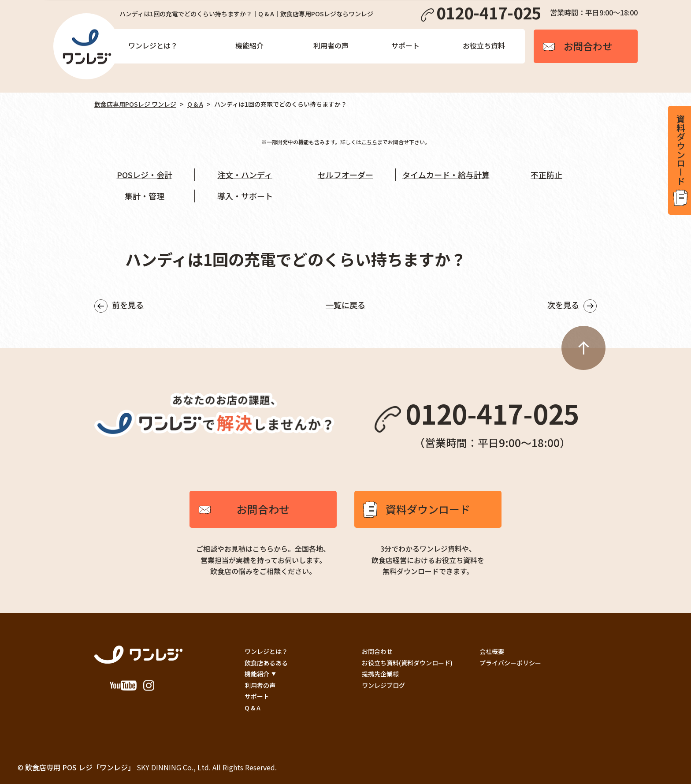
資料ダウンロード (428, 509)
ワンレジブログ (383, 685)
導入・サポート (245, 196)
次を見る (563, 305)
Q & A (195, 104)
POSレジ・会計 (145, 175)
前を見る (128, 305)
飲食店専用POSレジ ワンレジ (135, 104)
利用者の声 (331, 45)
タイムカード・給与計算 (446, 175)
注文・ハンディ (245, 175)
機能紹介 (249, 45)
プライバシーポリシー (510, 663)
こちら (369, 142)
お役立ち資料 (484, 45)
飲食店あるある (266, 663)
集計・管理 (145, 196)
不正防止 (546, 175)
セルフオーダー (345, 175)
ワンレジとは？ (153, 45)
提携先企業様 (380, 674)
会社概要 (492, 651)
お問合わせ (263, 509)
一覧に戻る (345, 305)
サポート (405, 45)
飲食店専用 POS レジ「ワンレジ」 (81, 767)
